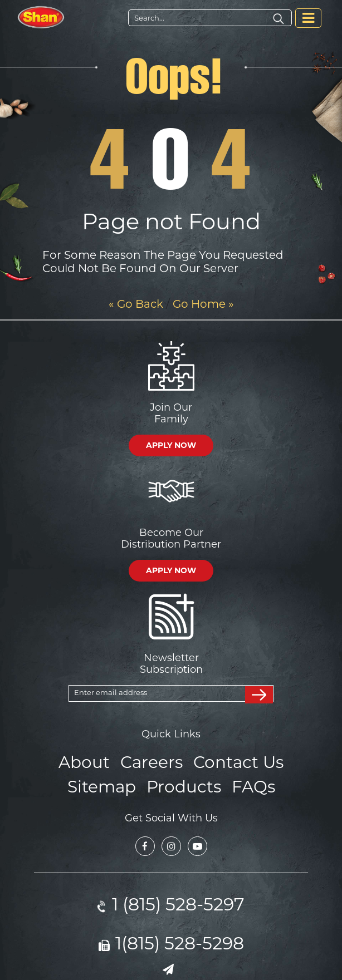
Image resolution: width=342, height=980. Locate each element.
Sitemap (107, 783)
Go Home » (203, 304)
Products (182, 783)
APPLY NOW (171, 445)
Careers (153, 760)
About (91, 760)
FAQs (246, 783)
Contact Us (233, 760)
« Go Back (136, 304)
